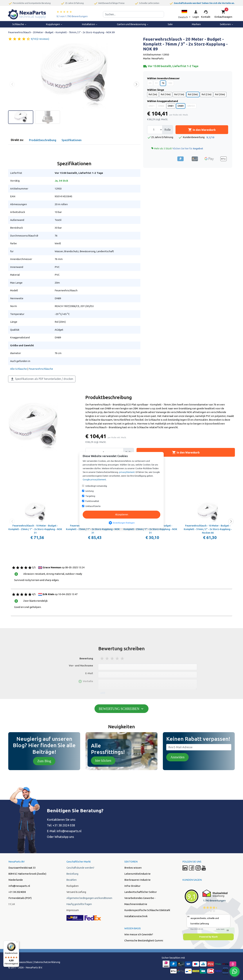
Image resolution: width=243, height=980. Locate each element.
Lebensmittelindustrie (137, 874)
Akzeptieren (122, 515)
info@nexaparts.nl (69, 831)
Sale (170, 24)
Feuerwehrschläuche (41, 369)
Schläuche (19, 24)
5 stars (123, 658)
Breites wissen (133, 868)
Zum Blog (44, 761)
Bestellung (72, 874)
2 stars (107, 658)
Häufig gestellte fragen (79, 904)
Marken (196, 24)
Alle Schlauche (18, 369)
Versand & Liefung (76, 892)
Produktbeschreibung (43, 140)
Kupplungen (54, 24)
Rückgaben (73, 886)
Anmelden (177, 757)
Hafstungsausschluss (20, 962)
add (103, 693)
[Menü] (17, 943)
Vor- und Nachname (81, 665)
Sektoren (227, 24)
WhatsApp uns (64, 837)
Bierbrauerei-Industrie (137, 880)
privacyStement (127, 472)
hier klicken (103, 760)
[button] (184, 14)
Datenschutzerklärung (47, 962)
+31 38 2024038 (17, 892)
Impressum (73, 910)
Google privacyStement (94, 479)
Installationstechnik (136, 916)
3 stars (112, 658)
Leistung (90, 491)
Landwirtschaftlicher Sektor (141, 892)
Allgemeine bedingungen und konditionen (89, 898)
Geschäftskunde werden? (80, 868)
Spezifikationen (72, 140)
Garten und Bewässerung (133, 24)
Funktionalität (92, 501)
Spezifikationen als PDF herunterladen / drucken (42, 379)
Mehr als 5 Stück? (177, 148)
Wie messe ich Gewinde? (139, 934)
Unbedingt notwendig (96, 486)
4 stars (117, 658)
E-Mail (89, 673)
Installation (90, 24)
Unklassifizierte (93, 506)
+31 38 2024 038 (64, 825)
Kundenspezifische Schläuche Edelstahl (147, 910)
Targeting (90, 496)
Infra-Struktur (132, 886)
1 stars (102, 658)
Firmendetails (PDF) (20, 898)
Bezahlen (72, 880)
